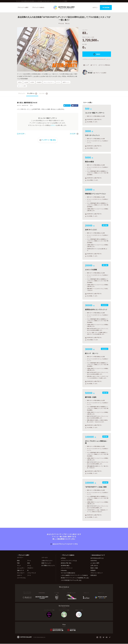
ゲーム (29, 566)
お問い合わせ (94, 566)
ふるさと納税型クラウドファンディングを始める (74, 576)
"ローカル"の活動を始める (68, 573)
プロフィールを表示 (100, 73)
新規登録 (106, 7)
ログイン (95, 7)
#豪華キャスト (66, 82)
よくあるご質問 (95, 563)
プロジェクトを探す (23, 7)
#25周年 (32, 82)
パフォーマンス (32, 573)
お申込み (63, 558)
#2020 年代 (94, 561)
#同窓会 (20, 82)
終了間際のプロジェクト (48, 566)
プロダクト (30, 568)
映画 (67, 24)
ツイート (94, 65)
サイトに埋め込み (104, 65)
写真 (18, 563)
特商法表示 (94, 576)
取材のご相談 (94, 568)
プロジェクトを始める (38, 7)
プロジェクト (22, 94)
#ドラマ (58, 82)
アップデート (32, 94)
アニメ (19, 566)
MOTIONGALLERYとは (97, 558)
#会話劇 (26, 82)
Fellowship (64, 571)
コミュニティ (21, 568)
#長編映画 (39, 82)
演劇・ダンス (20, 571)
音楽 (28, 563)
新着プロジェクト (46, 563)
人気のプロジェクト (47, 561)
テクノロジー (21, 573)
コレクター (43, 94)
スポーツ (20, 576)
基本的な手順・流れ (66, 563)
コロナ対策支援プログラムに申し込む (71, 580)
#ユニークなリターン (49, 82)
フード (29, 576)
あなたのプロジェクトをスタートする (64, 544)
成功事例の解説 (65, 566)
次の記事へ (74, 134)
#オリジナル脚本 (22, 86)
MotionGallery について (106, 1)
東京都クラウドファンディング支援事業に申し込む (74, 578)
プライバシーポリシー (97, 573)
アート (29, 561)
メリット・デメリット (67, 568)
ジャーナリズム (21, 578)
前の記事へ (21, 134)
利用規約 (93, 571)
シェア (86, 65)
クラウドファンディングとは (69, 561)
